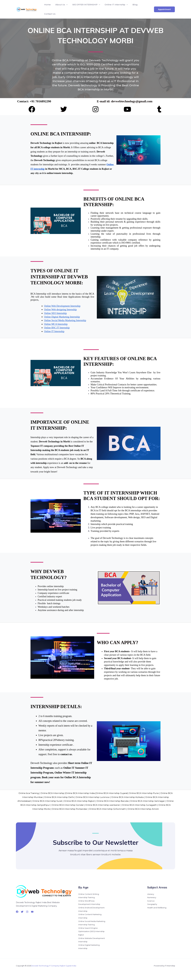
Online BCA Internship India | (80, 793)
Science (151, 900)
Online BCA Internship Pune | (145, 793)
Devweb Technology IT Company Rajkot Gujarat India (54, 966)
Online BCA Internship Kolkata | (128, 797)
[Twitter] (22, 911)
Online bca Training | (29, 793)
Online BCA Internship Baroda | (117, 801)
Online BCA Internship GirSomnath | (111, 809)
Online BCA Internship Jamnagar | (152, 801)
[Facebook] (17, 911)
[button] (164, 9)
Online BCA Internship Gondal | (75, 805)
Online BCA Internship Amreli (146, 809)
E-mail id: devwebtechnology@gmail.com (125, 101)
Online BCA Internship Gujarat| (112, 793)
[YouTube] (32, 911)
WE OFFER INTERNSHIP (84, 5)
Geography (152, 904)
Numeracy (152, 897)
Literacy (151, 893)
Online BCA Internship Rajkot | (84, 801)
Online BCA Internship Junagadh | (147, 805)
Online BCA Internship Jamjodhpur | (38, 805)
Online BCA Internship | (53, 793)
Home (47, 5)
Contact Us (50, 14)
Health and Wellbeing (157, 907)
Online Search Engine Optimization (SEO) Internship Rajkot (92, 931)
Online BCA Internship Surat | (51, 801)
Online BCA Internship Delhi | (59, 797)
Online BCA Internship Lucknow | (93, 797)
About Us (60, 5)
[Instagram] (27, 911)
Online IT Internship (114, 5)
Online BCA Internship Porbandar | (72, 809)
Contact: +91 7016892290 (34, 101)
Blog (133, 5)
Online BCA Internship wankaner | (110, 805)
